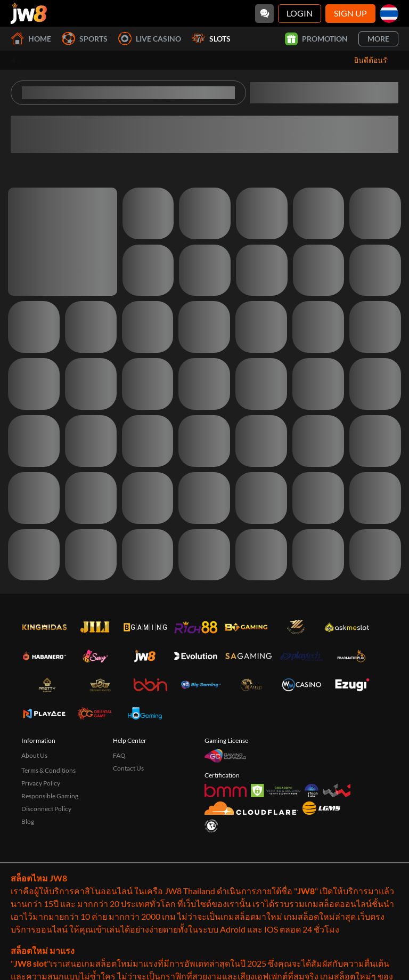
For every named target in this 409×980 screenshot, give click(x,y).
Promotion (316, 39)
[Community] (264, 14)
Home (31, 39)
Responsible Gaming (50, 796)
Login (300, 13)
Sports (85, 39)
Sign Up (350, 13)
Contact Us (128, 768)
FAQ (119, 755)
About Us (34, 755)
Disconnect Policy (46, 809)
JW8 (306, 891)
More (378, 39)
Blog (28, 821)
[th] (389, 14)
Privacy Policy (41, 783)
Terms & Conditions (48, 770)
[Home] (29, 13)
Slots (211, 39)
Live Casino (150, 39)
